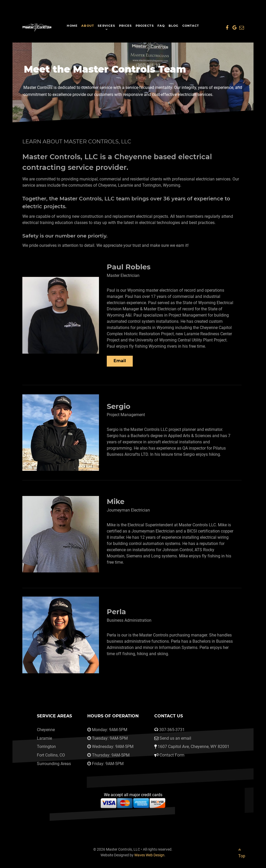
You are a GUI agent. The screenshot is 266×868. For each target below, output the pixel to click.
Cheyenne (46, 730)
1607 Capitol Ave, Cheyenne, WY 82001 (194, 747)
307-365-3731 (172, 730)
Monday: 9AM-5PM (110, 730)
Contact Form (172, 755)
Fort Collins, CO (51, 755)
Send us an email (175, 738)
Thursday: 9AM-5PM (111, 755)
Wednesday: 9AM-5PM (113, 747)
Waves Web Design (149, 855)
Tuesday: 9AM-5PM (110, 738)
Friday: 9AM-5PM (108, 764)
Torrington (46, 747)
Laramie (44, 738)
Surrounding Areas (54, 764)
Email (120, 361)
